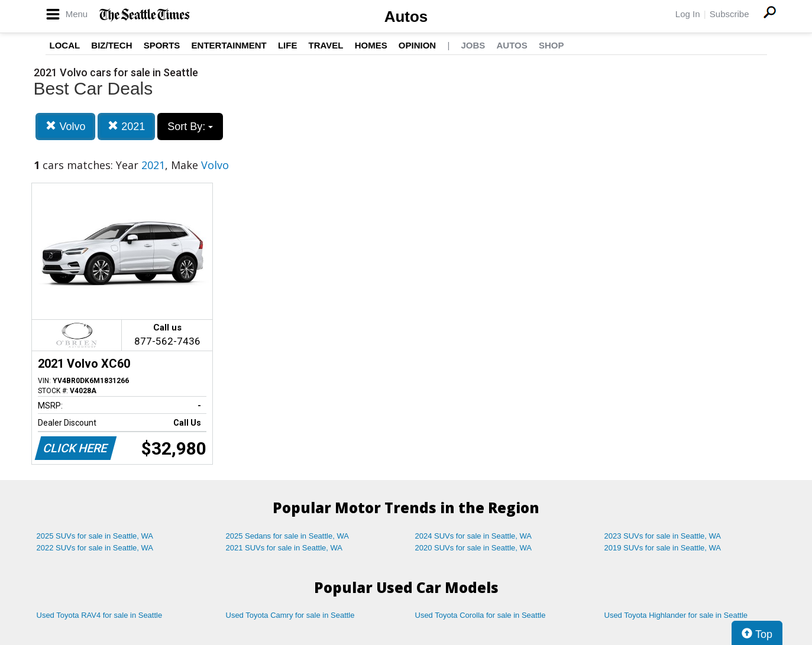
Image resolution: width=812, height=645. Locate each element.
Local (65, 45)
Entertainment (229, 45)
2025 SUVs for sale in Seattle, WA (95, 536)
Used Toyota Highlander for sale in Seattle (676, 615)
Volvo (65, 126)
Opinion (417, 45)
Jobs (473, 45)
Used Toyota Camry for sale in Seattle (290, 615)
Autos (406, 17)
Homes (371, 45)
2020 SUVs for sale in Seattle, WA (474, 548)
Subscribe (729, 14)
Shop (551, 45)
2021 (126, 126)
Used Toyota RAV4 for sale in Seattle (100, 615)
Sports (162, 45)
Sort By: (190, 127)
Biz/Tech (111, 45)
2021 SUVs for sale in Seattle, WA (284, 548)
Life (288, 45)
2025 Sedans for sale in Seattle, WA (287, 536)
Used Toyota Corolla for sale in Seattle (481, 615)
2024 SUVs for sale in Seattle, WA (474, 536)
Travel (326, 45)
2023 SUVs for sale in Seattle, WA (663, 536)
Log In (688, 14)
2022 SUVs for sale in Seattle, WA (95, 548)
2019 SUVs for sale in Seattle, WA (663, 548)
